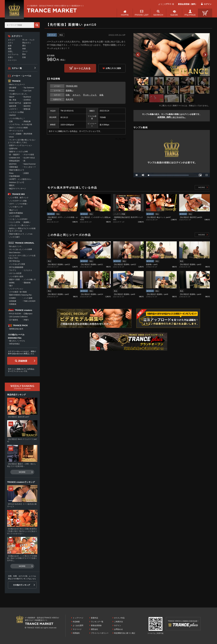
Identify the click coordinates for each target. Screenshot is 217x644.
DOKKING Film (15, 338)
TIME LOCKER (30, 301)
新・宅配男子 (14, 155)
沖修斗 (26, 320)
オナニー (77, 95)
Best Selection (15, 252)
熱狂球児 (27, 106)
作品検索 (76, 622)
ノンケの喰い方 (30, 279)
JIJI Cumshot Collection (18, 317)
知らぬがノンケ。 (16, 246)
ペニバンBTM (15, 222)
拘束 (24, 49)
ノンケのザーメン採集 (18, 201)
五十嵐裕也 (14, 320)
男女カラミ (27, 43)
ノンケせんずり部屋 (17, 264)
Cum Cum (28, 91)
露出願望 (13, 88)
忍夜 (11, 121)
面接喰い (70, 90)
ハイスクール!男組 (16, 112)
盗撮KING (27, 103)
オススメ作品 (119, 618)
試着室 (26, 173)
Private (12, 91)
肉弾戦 (12, 283)
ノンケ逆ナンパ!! (16, 207)
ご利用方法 (118, 622)
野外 (24, 54)
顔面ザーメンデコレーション (21, 145)
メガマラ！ (14, 109)
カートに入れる (82, 68)
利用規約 (76, 633)
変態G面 (27, 109)
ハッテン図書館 (15, 134)
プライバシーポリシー (100, 633)
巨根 (68, 95)
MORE (202, 187)
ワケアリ (13, 270)
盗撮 (102, 95)
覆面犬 (12, 185)
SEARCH (158, 15)
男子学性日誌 (14, 261)
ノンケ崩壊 (28, 298)
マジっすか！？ (30, 167)
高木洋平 (70, 99)
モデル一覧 (17, 68)
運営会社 (94, 629)
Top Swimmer (29, 88)
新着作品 (94, 618)
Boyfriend (27, 97)
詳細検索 (23, 361)
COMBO (13, 298)
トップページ (78, 618)
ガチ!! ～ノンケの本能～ (19, 204)
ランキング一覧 (97, 622)
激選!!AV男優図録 (16, 213)
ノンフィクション (16, 289)
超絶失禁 (13, 106)
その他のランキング (21, 585)
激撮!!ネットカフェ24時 (19, 152)
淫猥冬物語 (14, 167)
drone (11, 137)
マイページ (77, 629)
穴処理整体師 (14, 176)
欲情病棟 (13, 301)
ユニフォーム (13, 54)
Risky (11, 173)
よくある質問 (78, 625)
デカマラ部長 (29, 155)
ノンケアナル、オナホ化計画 (21, 124)
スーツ (25, 51)
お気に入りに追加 (113, 68)
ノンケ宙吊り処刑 (16, 276)
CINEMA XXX (15, 158)
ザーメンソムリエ (16, 131)
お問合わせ (118, 629)
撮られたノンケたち (17, 341)
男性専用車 (28, 134)
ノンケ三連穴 (14, 237)
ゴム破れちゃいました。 (19, 94)
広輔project (28, 314)
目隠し (11, 51)
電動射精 (27, 283)
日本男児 (27, 100)
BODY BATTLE (15, 103)
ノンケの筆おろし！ (17, 118)
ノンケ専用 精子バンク (19, 198)
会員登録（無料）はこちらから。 (172, 117)
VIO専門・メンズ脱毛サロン (20, 179)
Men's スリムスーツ (17, 84)
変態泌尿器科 (14, 161)
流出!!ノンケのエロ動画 (18, 128)
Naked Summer (30, 164)
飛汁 (11, 286)
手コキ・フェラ (90, 95)
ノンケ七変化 (14, 216)
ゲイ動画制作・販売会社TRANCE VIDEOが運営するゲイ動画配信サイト (56, 6)
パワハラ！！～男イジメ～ (20, 225)
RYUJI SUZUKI (15, 314)
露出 (24, 46)
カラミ (11, 43)
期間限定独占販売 (16, 329)
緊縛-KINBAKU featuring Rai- (21, 295)
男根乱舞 (27, 121)
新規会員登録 (96, 625)
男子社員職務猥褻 (16, 267)
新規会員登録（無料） (188, 4)
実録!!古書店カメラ (17, 170)
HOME (125, 15)
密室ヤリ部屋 (14, 279)
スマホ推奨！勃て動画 (18, 292)
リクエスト (28, 270)
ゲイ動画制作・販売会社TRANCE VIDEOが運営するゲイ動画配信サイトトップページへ (52, 10)
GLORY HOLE (29, 158)
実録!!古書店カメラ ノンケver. (21, 234)
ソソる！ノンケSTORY (18, 219)
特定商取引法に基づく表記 (125, 633)
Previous (138, 55)
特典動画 (13, 304)
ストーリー (12, 60)
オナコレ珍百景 (15, 273)
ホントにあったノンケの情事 (21, 249)
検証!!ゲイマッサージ (18, 189)
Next (205, 55)
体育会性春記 (14, 344)
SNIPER (12, 115)
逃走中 (12, 97)
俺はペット (14, 210)
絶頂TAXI (13, 164)
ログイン (208, 4)
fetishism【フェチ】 (17, 182)
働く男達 (13, 100)
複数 (10, 49)
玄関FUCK (13, 149)
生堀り (11, 57)
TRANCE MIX (72, 86)
